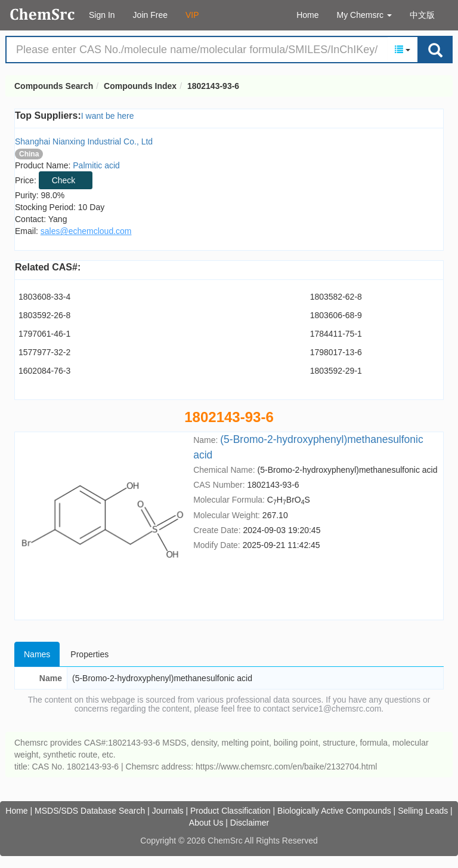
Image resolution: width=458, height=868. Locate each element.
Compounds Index (140, 86)
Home (307, 15)
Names (37, 654)
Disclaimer (250, 823)
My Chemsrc (364, 15)
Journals (168, 811)
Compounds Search (43, 14)
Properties (89, 654)
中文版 (422, 15)
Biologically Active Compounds (334, 811)
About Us (206, 823)
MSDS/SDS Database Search (90, 811)
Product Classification (230, 811)
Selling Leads (423, 811)
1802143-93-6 (213, 86)
